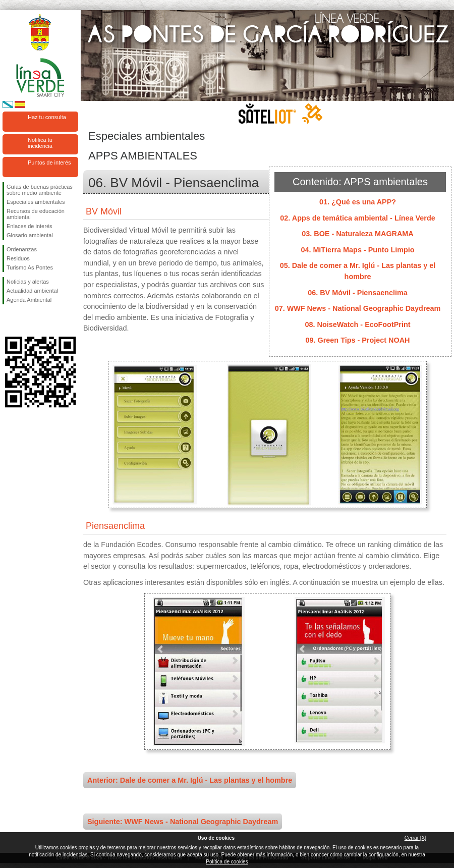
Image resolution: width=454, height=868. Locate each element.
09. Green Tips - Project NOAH (358, 340)
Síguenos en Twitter (25, 320)
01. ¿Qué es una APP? (358, 202)
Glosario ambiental (30, 235)
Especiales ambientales (36, 202)
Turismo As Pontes (30, 267)
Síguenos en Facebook (9, 320)
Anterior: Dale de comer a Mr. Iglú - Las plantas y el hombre (190, 780)
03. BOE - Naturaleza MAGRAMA (358, 234)
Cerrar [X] (415, 838)
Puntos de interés (49, 162)
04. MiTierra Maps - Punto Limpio (357, 250)
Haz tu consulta (47, 117)
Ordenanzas (22, 249)
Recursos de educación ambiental (36, 214)
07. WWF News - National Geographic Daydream (358, 308)
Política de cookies (227, 862)
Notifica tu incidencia (40, 143)
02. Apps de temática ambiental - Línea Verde (357, 218)
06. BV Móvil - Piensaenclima (358, 293)
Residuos (18, 258)
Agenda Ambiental (29, 300)
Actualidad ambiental (32, 291)
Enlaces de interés (30, 226)
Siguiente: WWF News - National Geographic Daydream (183, 822)
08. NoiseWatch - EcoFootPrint (358, 324)
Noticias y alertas (28, 282)
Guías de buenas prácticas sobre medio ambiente (40, 190)
